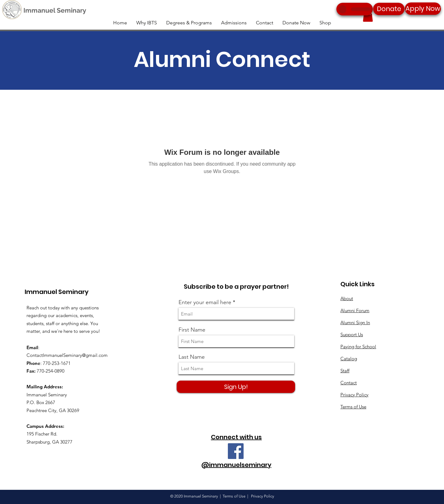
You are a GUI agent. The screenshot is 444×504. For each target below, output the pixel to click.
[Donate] (389, 9)
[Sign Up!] (236, 387)
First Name (192, 330)
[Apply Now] (423, 9)
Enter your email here (205, 302)
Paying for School (358, 347)
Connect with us (236, 437)
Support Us (352, 335)
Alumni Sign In (355, 322)
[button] (368, 16)
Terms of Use (353, 407)
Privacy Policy (354, 395)
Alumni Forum (355, 310)
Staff (345, 371)
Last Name (192, 357)
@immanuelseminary (236, 465)
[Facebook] (236, 451)
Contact (349, 383)
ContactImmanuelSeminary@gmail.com (67, 355)
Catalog (349, 359)
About (347, 298)
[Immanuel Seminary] (55, 10)
